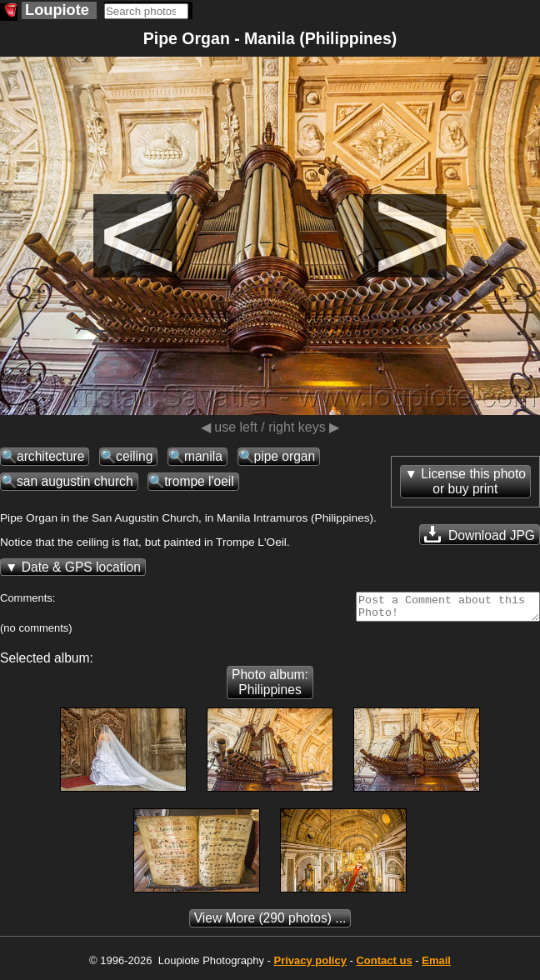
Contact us (384, 965)
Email (436, 965)
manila (203, 456)
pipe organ (285, 456)
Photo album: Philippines (270, 687)
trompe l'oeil (199, 481)
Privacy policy (310, 965)
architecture (50, 456)
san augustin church (75, 481)
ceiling (134, 456)
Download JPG (480, 534)
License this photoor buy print (473, 481)
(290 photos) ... (270, 923)
